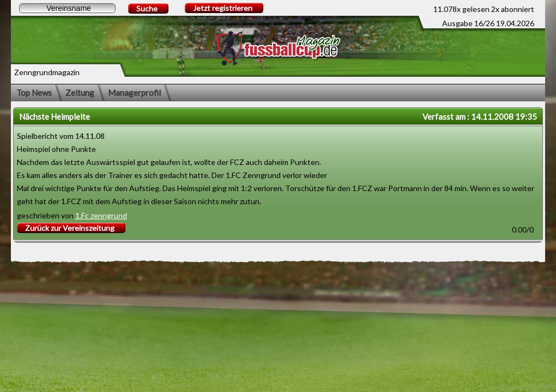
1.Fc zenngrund (101, 215)
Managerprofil (134, 93)
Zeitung (80, 93)
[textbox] (67, 8)
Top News (34, 93)
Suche (147, 8)
